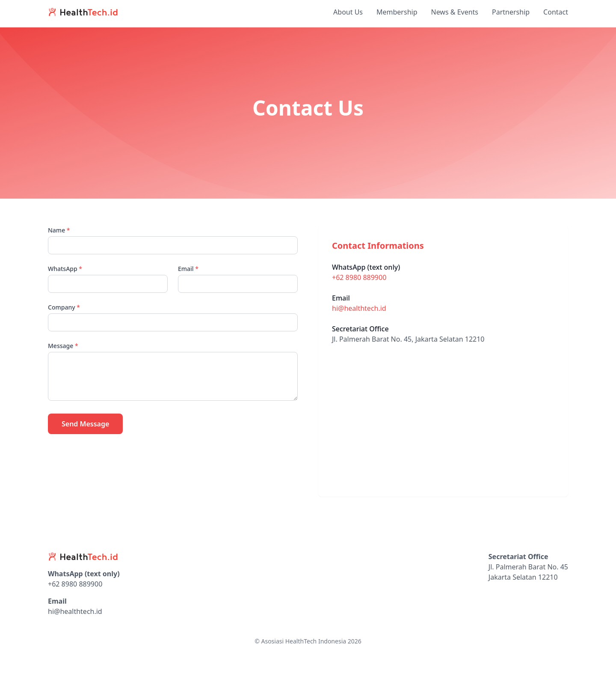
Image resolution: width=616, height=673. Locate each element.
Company (64, 307)
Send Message (85, 424)
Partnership (511, 12)
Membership (397, 12)
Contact (556, 12)
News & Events (455, 12)
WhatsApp (65, 269)
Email (188, 269)
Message (63, 346)
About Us (348, 12)
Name (59, 230)
